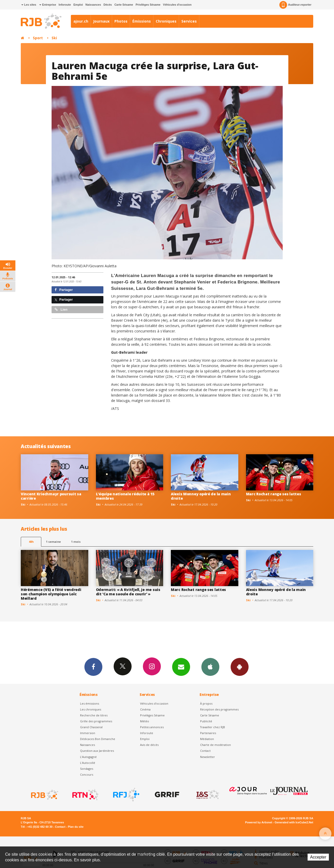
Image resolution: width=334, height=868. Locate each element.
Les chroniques (91, 709)
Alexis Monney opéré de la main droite (201, 496)
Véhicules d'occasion (177, 5)
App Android (240, 667)
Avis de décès (149, 745)
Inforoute (65, 5)
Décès (108, 5)
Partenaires (208, 733)
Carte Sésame (124, 5)
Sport (38, 38)
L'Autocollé (88, 763)
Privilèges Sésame (148, 5)
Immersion (88, 733)
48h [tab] (31, 542)
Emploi (78, 5)
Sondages (87, 769)
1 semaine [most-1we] (53, 542)
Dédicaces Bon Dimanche (98, 739)
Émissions (142, 21)
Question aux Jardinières (97, 751)
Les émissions (90, 703)
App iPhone (210, 667)
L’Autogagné (88, 757)
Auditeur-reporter (295, 5)
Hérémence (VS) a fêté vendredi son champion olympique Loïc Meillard (51, 594)
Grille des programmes (96, 721)
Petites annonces (152, 727)
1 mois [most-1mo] (76, 542)
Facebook (93, 667)
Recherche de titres (94, 715)
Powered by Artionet (259, 822)
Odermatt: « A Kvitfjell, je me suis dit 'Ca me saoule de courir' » (128, 592)
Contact (205, 751)
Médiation (207, 739)
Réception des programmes (219, 709)
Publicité (206, 721)
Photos (121, 21)
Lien (61, 309)
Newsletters (181, 667)
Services (189, 21)
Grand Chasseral (91, 727)
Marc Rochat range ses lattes (274, 494)
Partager (64, 290)
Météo (145, 721)
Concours (87, 775)
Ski (54, 38)
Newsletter (208, 757)
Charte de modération (215, 745)
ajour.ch (81, 21)
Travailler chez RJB (213, 727)
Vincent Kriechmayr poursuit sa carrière (51, 496)
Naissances (93, 5)
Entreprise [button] (48, 5)
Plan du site (76, 827)
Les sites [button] (29, 5)
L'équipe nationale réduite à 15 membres (125, 496)
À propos (206, 703)
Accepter (318, 857)
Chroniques (166, 21)
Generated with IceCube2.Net (294, 822)
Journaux (101, 21)
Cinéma (145, 709)
